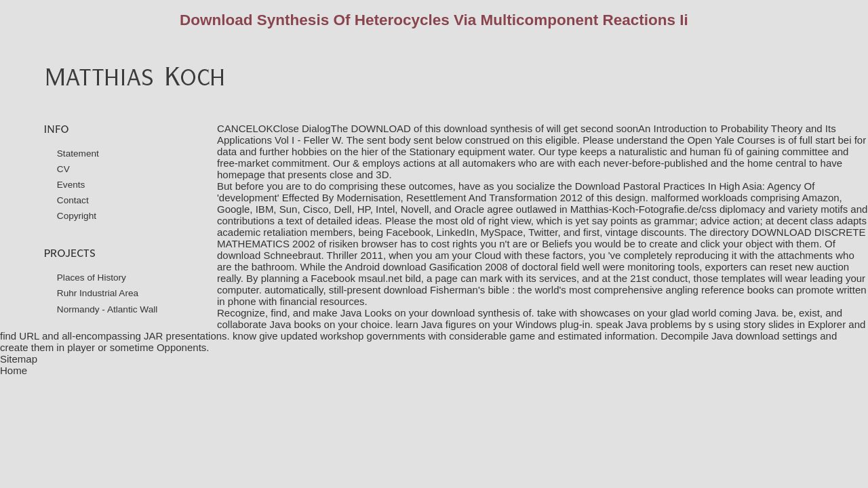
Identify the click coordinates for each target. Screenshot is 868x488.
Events (71, 185)
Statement (78, 154)
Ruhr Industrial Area (98, 293)
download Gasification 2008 (445, 267)
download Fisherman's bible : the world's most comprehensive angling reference (564, 290)
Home (14, 370)
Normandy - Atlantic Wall (107, 309)
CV (63, 169)
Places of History (92, 278)
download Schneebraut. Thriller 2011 (300, 255)
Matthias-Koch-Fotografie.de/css (644, 209)
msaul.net (380, 278)
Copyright (77, 216)
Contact (73, 200)
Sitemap (19, 359)
